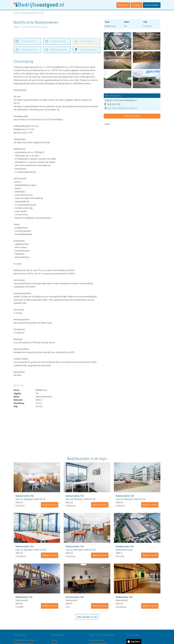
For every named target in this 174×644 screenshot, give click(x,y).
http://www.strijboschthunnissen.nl (122, 108)
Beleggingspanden (97, 640)
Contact (55, 640)
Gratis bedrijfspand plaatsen (25, 640)
